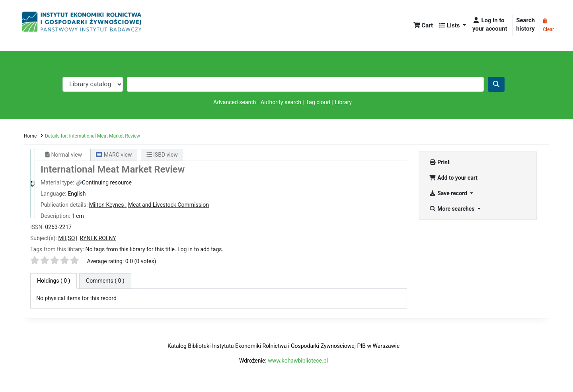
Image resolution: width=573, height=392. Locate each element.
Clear (548, 25)
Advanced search (235, 102)
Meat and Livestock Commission (169, 205)
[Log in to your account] (491, 25)
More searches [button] (452, 209)
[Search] (496, 84)
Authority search (281, 102)
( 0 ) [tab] (54, 281)
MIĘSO (66, 238)
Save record (449, 193)
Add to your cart (453, 178)
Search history (525, 24)
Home (30, 136)
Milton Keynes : (108, 205)
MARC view (114, 155)
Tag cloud (318, 102)
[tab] (105, 281)
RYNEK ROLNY (98, 238)
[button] (423, 26)
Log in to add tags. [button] (200, 249)
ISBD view (162, 155)
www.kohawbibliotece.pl (298, 361)
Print (439, 162)
